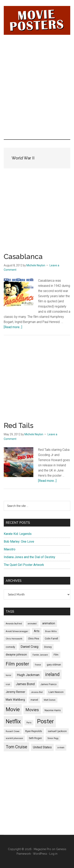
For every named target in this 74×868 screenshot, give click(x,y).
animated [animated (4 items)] (32, 624)
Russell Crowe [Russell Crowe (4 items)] (13, 731)
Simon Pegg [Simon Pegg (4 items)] (53, 738)
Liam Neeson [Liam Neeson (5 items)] (56, 692)
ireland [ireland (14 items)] (52, 674)
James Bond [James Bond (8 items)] (25, 684)
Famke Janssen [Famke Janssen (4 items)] (40, 655)
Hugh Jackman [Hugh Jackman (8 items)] (28, 675)
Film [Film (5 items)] (56, 655)
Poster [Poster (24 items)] (45, 721)
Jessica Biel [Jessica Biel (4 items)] (37, 692)
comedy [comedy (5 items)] (10, 647)
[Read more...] (13, 327)
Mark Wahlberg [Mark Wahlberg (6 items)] (15, 700)
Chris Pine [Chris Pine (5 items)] (34, 639)
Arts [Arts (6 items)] (37, 631)
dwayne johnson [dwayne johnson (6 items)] (16, 655)
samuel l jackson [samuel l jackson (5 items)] (57, 731)
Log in (53, 854)
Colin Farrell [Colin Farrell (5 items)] (51, 639)
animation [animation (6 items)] (49, 623)
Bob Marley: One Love (19, 542)
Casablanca (23, 256)
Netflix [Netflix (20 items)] (13, 722)
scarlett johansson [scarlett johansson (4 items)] (14, 738)
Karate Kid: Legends (18, 534)
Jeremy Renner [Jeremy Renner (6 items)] (15, 692)
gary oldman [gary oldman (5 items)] (54, 665)
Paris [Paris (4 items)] (29, 723)
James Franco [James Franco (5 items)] (49, 684)
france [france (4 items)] (38, 665)
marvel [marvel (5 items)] (34, 700)
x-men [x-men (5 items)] (61, 747)
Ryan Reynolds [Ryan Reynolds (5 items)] (34, 731)
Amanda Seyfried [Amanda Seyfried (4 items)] (14, 624)
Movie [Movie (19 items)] (13, 709)
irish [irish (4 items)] (8, 684)
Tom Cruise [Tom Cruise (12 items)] (16, 747)
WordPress (40, 854)
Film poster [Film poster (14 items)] (17, 664)
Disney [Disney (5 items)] (48, 647)
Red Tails (19, 425)
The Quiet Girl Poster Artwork (24, 565)
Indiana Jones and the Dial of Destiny (30, 557)
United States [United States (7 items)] (42, 747)
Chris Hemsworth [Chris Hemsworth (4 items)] (14, 639)
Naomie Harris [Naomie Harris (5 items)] (53, 710)
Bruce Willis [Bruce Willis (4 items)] (51, 631)
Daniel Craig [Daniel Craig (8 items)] (30, 647)
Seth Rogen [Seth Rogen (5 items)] (35, 738)
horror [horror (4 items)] (8, 675)
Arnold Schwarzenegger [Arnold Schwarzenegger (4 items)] (17, 631)
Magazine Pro (42, 849)
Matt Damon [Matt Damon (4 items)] (50, 700)
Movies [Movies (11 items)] (32, 710)
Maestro (10, 549)
